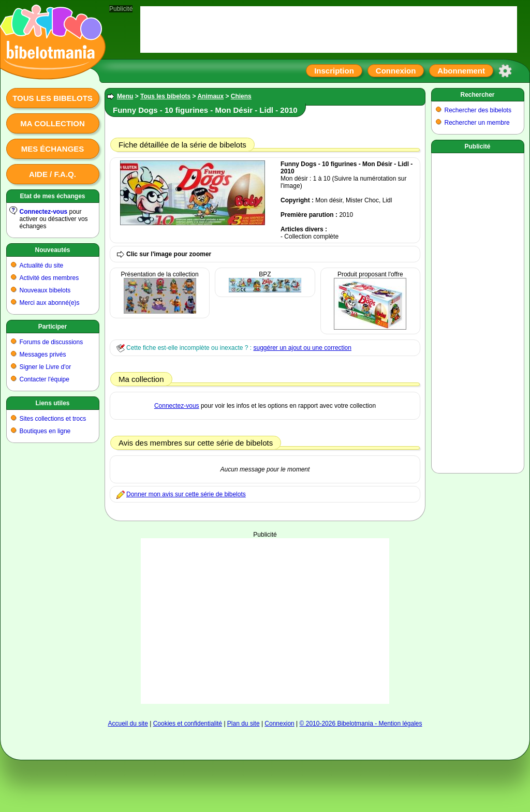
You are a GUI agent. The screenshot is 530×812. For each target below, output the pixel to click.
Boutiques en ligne (45, 431)
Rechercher (477, 95)
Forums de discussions (51, 342)
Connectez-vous (44, 212)
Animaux (210, 96)
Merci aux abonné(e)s (50, 303)
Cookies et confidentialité (188, 724)
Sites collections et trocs (53, 419)
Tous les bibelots (53, 98)
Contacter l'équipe (45, 379)
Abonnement (461, 71)
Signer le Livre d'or (46, 367)
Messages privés (43, 355)
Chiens (241, 96)
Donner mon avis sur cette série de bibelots (186, 494)
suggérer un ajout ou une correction (302, 348)
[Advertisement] (478, 311)
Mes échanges (53, 149)
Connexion (396, 71)
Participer (53, 327)
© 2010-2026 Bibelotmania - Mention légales (361, 724)
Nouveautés (52, 250)
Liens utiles (52, 403)
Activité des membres (49, 278)
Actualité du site (42, 265)
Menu (125, 96)
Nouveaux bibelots (45, 290)
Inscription (334, 71)
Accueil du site (128, 724)
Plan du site (244, 724)
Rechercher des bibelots (478, 110)
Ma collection (52, 123)
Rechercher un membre (477, 123)
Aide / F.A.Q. (53, 174)
